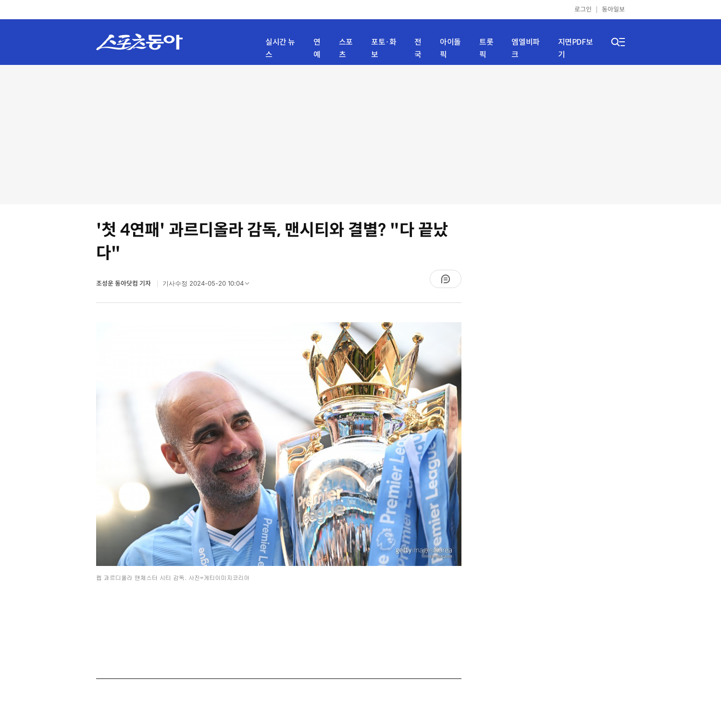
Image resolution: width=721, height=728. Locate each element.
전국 (418, 48)
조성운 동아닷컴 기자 (124, 283)
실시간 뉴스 (280, 48)
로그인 (583, 9)
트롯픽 (486, 48)
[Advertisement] (360, 135)
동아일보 (613, 9)
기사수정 (209, 286)
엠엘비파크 (525, 48)
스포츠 (346, 48)
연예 (317, 48)
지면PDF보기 (576, 48)
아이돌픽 (450, 48)
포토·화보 (384, 48)
